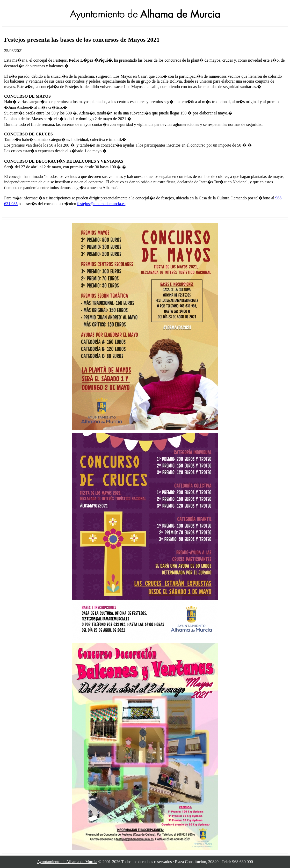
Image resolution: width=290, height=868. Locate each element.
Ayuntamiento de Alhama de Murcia (67, 862)
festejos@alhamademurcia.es (101, 204)
